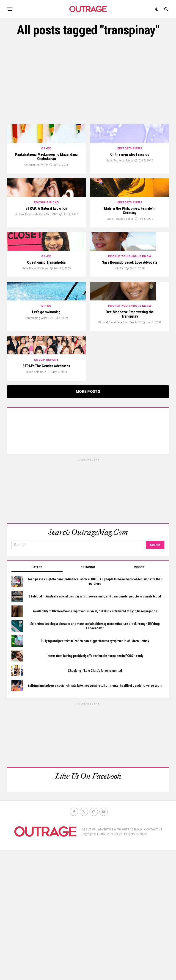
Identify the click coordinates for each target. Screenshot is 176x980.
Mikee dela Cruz (36, 502)
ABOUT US (89, 959)
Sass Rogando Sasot (120, 186)
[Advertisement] (88, 81)
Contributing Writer (36, 191)
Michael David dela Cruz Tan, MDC (36, 266)
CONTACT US (153, 959)
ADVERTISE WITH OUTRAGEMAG (120, 959)
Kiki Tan (120, 346)
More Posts (88, 521)
